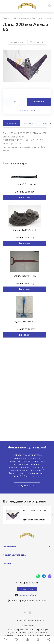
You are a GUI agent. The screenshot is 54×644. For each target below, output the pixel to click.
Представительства (14, 555)
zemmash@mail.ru (30, 595)
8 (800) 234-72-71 (27, 583)
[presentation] (52, 515)
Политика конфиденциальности (28, 620)
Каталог (7, 563)
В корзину (24, 198)
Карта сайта (28, 626)
